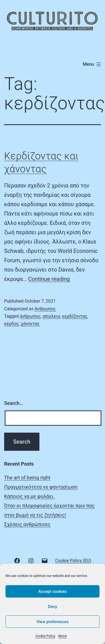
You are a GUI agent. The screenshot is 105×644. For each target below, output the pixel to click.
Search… (14, 403)
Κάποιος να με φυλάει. (29, 496)
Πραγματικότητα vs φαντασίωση (41, 487)
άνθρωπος (30, 316)
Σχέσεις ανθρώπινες (27, 524)
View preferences (52, 622)
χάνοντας (30, 324)
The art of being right (27, 478)
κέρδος (11, 324)
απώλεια (51, 316)
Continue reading (49, 279)
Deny (53, 607)
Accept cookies (52, 592)
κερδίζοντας (75, 316)
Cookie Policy (45, 636)
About (63, 636)
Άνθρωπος (45, 309)
